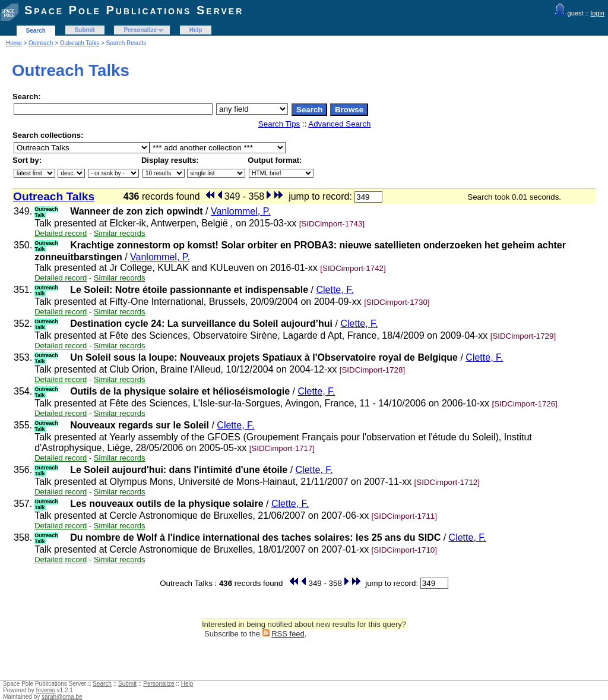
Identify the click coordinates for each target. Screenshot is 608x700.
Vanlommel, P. (241, 211)
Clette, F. (335, 290)
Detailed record (61, 233)
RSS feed (288, 634)
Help (196, 30)
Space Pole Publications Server (134, 10)
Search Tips (279, 124)
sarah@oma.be (62, 697)
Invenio (46, 690)
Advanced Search (339, 124)
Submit (85, 30)
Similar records (120, 233)
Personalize (140, 30)
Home (14, 43)
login (598, 13)
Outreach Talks (80, 43)
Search (36, 31)
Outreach (41, 43)
